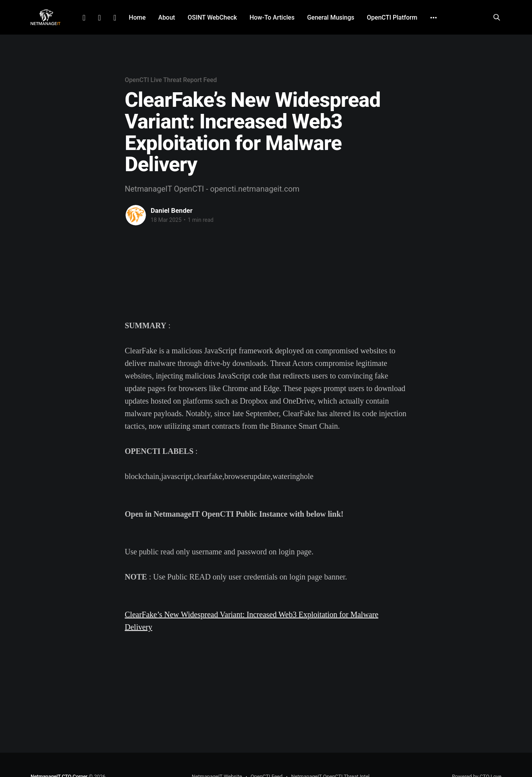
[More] (434, 18)
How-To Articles (272, 17)
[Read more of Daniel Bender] (136, 215)
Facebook (99, 18)
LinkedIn (84, 18)
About (167, 17)
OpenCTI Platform (392, 17)
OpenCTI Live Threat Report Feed (171, 80)
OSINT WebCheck (212, 17)
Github (115, 18)
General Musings (331, 17)
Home (137, 17)
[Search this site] (497, 17)
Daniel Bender (172, 210)
